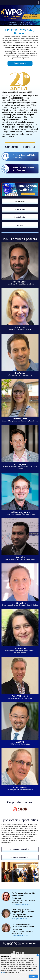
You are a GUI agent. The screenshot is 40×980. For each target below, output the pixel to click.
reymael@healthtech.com (21, 904)
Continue (33, 976)
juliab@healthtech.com (20, 919)
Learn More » (20, 63)
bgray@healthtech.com (20, 935)
